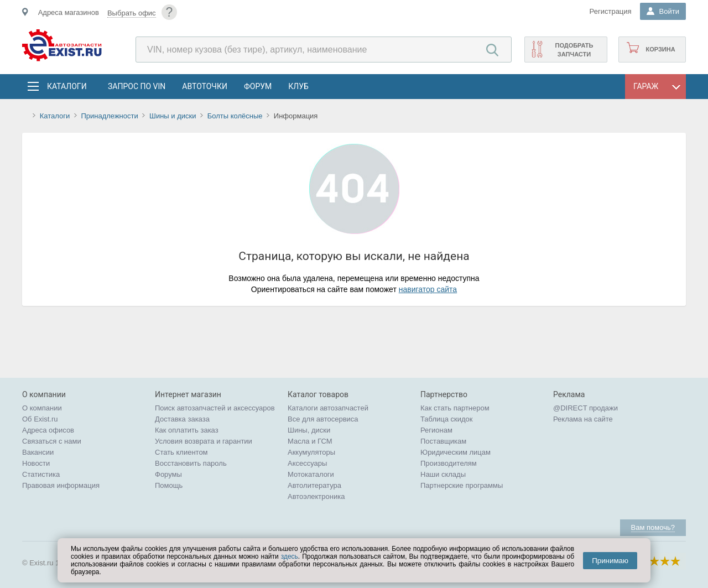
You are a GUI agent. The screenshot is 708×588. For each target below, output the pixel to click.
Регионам (436, 430)
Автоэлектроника (316, 496)
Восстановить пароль (191, 463)
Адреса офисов (48, 430)
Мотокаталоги (311, 474)
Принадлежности (109, 116)
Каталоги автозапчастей (328, 408)
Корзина (660, 49)
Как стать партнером (455, 408)
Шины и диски (173, 116)
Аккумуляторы (311, 452)
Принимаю (610, 561)
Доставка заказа (182, 419)
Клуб (298, 86)
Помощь (169, 485)
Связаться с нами (52, 441)
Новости (36, 463)
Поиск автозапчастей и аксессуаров (215, 408)
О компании (42, 408)
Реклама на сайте (583, 419)
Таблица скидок (447, 419)
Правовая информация (61, 485)
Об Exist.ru (40, 419)
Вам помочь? (653, 527)
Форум (258, 86)
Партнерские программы (462, 485)
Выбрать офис (132, 13)
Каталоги (66, 86)
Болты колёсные (235, 116)
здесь (290, 556)
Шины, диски (309, 430)
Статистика (41, 474)
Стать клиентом (181, 452)
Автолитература (314, 485)
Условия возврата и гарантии (204, 441)
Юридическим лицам (455, 452)
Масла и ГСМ (310, 441)
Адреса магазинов (69, 12)
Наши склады (443, 474)
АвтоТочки (205, 86)
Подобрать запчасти (574, 50)
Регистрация (611, 11)
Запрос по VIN (137, 86)
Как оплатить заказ (187, 430)
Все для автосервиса (323, 419)
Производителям (449, 463)
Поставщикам (443, 441)
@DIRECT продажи (585, 408)
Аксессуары (307, 463)
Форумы (168, 474)
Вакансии (38, 452)
